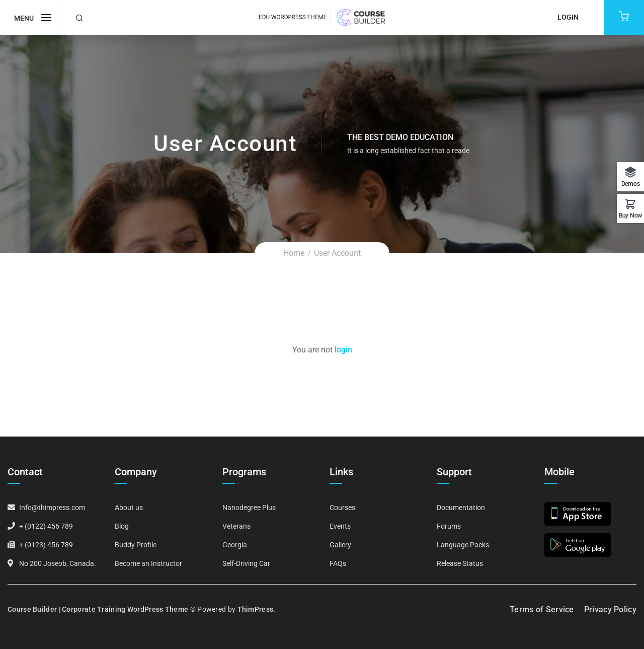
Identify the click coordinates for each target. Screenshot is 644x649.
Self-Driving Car (246, 563)
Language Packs (463, 545)
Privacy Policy (610, 609)
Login (568, 17)
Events (340, 526)
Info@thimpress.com (52, 508)
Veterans (236, 526)
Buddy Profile (136, 545)
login (343, 350)
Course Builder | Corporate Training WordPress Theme (98, 609)
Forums (449, 526)
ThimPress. (257, 609)
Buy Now (630, 215)
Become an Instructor (148, 563)
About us (129, 508)
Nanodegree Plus (249, 508)
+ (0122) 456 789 (46, 526)
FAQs (338, 563)
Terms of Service (542, 609)
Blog (122, 526)
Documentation (461, 508)
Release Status (460, 563)
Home (294, 253)
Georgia (235, 545)
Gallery (340, 545)
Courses (342, 508)
